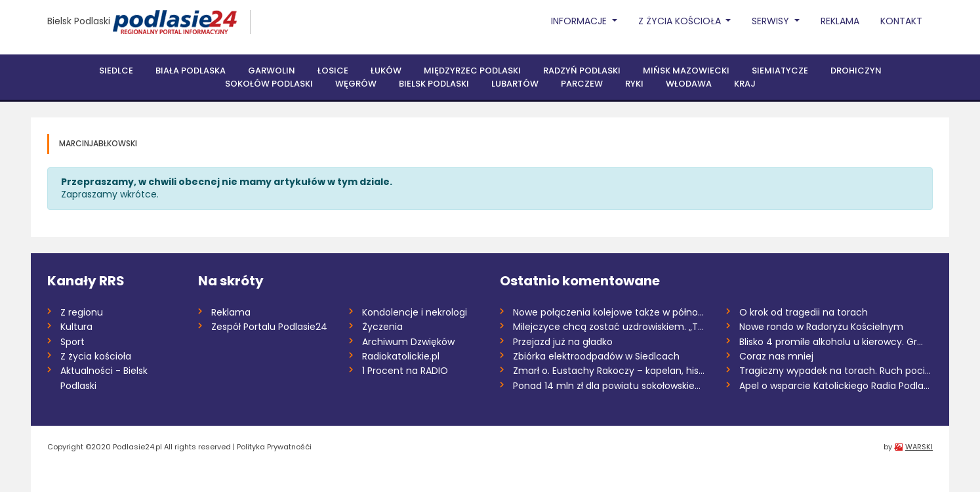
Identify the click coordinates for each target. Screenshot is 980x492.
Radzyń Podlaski (582, 71)
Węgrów (356, 84)
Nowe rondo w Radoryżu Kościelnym (821, 327)
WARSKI (919, 447)
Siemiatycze (780, 71)
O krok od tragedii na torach (804, 312)
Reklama (840, 21)
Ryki (634, 84)
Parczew (582, 84)
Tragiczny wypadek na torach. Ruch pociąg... (836, 371)
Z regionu (82, 312)
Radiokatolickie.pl (401, 356)
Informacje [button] (580, 21)
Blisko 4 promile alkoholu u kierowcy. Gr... (831, 342)
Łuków (386, 71)
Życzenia (382, 327)
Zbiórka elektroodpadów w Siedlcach (596, 356)
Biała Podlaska (191, 71)
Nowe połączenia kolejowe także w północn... (610, 312)
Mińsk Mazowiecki (686, 71)
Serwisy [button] (772, 21)
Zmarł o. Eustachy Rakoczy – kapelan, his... (609, 371)
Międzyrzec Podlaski (472, 71)
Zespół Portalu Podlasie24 (269, 327)
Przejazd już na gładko (563, 342)
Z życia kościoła (96, 356)
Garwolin (272, 71)
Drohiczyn (856, 71)
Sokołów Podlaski (269, 84)
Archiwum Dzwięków (408, 342)
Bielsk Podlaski (79, 21)
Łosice (333, 71)
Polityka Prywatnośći (274, 447)
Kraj (745, 84)
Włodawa (689, 84)
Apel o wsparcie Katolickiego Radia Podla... (834, 386)
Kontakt (901, 21)
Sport (72, 342)
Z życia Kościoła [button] (681, 21)
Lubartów (515, 84)
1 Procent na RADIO (405, 371)
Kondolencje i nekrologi (415, 312)
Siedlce (116, 71)
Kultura (76, 327)
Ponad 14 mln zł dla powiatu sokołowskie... (607, 386)
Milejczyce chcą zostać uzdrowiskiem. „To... (610, 327)
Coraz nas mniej (776, 356)
